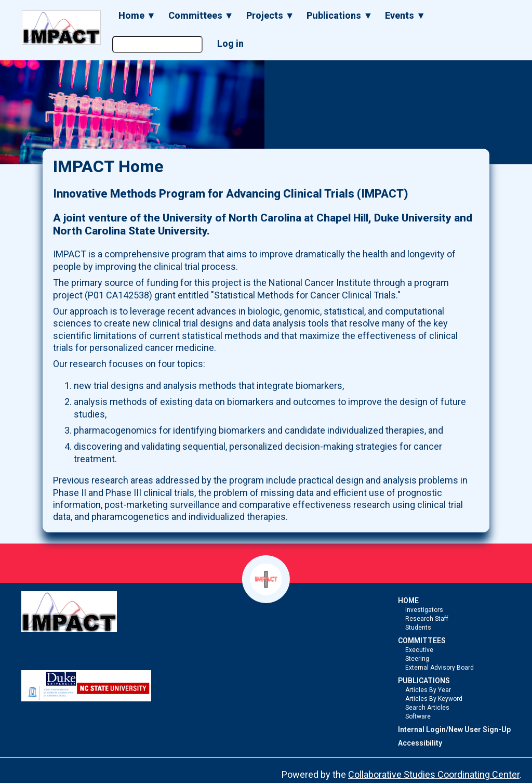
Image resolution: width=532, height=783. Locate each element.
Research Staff (427, 619)
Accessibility (420, 743)
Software (418, 716)
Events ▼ (405, 15)
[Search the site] (157, 44)
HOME (408, 601)
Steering (417, 659)
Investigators (424, 610)
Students (418, 628)
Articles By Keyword (434, 699)
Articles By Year (428, 690)
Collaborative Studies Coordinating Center (434, 774)
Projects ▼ (270, 15)
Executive (419, 650)
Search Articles (427, 708)
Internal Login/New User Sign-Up (454, 729)
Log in (230, 43)
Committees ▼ (201, 15)
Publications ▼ (340, 15)
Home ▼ (137, 15)
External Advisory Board (440, 668)
